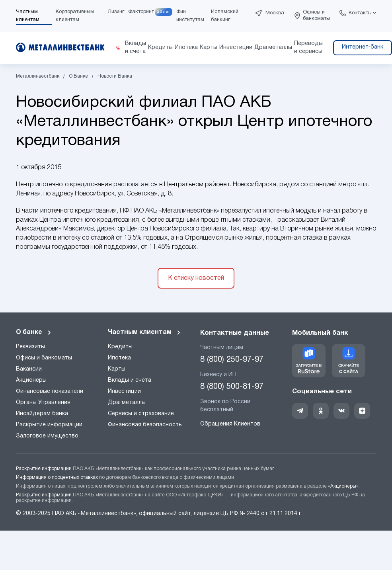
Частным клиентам (144, 332)
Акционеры (31, 380)
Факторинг (141, 12)
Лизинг (116, 12)
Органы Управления (43, 403)
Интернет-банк (363, 47)
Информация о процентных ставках (57, 477)
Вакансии (29, 369)
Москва (275, 13)
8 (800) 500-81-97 (232, 387)
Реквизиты (30, 347)
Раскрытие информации (49, 425)
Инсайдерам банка (42, 414)
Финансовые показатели (50, 391)
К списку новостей (196, 278)
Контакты (360, 13)
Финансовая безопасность (145, 425)
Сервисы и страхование (141, 414)
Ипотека (119, 358)
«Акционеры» (343, 486)
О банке (34, 332)
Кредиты (120, 347)
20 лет (164, 12)
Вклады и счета (130, 380)
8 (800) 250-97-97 (232, 360)
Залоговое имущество (47, 436)
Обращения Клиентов (230, 424)
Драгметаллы (127, 403)
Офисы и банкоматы (316, 16)
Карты (117, 369)
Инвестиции (124, 391)
